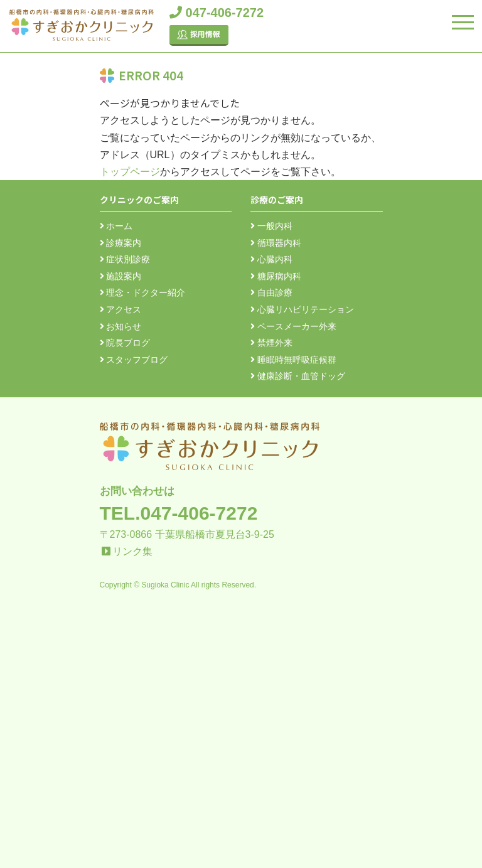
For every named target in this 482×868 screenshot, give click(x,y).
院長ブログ (125, 343)
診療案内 (121, 243)
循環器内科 (276, 243)
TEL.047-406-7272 (179, 513)
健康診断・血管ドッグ (298, 376)
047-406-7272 (217, 13)
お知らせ (121, 326)
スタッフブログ (134, 360)
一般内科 (271, 226)
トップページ (130, 172)
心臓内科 (271, 259)
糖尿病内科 (276, 276)
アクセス (121, 309)
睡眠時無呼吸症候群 (293, 360)
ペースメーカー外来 (293, 326)
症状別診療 (125, 259)
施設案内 (121, 276)
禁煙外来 (271, 343)
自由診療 (271, 292)
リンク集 (132, 551)
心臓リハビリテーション (302, 309)
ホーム (116, 226)
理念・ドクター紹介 (143, 292)
